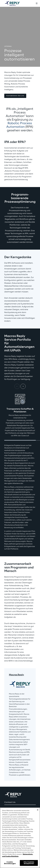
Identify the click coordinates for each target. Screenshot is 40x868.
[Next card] (23, 386)
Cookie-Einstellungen (10, 863)
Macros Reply (16, 675)
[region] (20, 838)
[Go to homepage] (14, 3)
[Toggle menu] (37, 3)
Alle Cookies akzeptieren (29, 863)
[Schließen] (38, 810)
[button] (15, 96)
